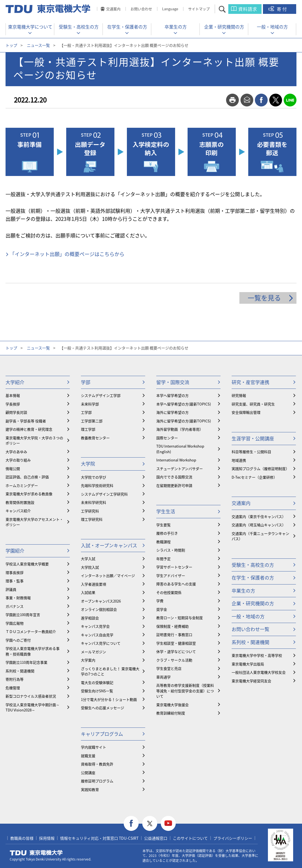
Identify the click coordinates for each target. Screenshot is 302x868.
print (232, 100)
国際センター (167, 438)
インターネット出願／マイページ (108, 575)
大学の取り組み (18, 460)
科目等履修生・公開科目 (251, 452)
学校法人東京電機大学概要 (27, 564)
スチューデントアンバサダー (180, 469)
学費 (160, 601)
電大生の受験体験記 (97, 682)
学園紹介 (15, 551)
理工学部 (88, 429)
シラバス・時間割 (171, 550)
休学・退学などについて (176, 651)
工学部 (86, 412)
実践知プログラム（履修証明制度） (260, 469)
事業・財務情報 (18, 598)
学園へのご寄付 (18, 640)
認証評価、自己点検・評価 (27, 477)
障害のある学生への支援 (176, 584)
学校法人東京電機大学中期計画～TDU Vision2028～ (33, 707)
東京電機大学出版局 (248, 664)
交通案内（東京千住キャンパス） (259, 516)
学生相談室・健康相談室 (176, 643)
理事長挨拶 (15, 572)
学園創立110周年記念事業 (26, 662)
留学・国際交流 (173, 382)
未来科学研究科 (94, 502)
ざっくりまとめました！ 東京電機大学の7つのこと (110, 671)
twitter (276, 100)
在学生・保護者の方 (127, 27)
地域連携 (239, 460)
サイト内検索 (227, 9)
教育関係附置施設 (20, 502)
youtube (168, 824)
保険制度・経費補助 (172, 626)
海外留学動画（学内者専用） (180, 429)
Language (170, 9)
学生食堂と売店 (169, 668)
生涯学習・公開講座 (253, 438)
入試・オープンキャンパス (109, 545)
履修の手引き (167, 533)
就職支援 (88, 756)
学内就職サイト (94, 747)
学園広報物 (15, 623)
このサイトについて (190, 838)
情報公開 (13, 469)
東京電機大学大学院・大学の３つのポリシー (34, 441)
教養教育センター (95, 438)
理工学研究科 (92, 519)
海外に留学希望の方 (172, 412)
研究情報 (239, 395)
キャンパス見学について (101, 643)
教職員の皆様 (22, 838)
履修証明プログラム (97, 781)
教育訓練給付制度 (171, 713)
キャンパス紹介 (18, 511)
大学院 (88, 464)
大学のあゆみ (16, 452)
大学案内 (88, 660)
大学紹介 (15, 382)
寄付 (282, 9)
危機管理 (13, 688)
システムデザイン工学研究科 (104, 494)
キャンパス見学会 (95, 626)
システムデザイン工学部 (101, 395)
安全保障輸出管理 (246, 412)
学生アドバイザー (171, 575)
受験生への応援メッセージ (103, 708)
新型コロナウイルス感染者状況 (31, 696)
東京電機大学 (36, 853)
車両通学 (163, 677)
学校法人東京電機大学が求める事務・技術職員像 (33, 651)
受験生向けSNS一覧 (97, 691)
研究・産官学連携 (250, 382)
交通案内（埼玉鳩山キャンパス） (259, 525)
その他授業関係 (169, 592)
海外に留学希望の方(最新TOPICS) (184, 421)
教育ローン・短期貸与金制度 (180, 618)
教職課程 (163, 542)
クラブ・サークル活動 (174, 660)
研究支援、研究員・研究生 (253, 404)
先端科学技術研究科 (97, 485)
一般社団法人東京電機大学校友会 (259, 672)
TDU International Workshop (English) (180, 449)
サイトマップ (199, 9)
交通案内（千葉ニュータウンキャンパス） (260, 536)
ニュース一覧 (38, 45)
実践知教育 (90, 789)
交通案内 (113, 9)
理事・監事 (15, 581)
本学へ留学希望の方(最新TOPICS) (184, 404)
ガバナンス (15, 606)
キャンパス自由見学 (97, 635)
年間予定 (163, 559)
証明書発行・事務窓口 (174, 635)
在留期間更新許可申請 (174, 485)
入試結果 (88, 592)
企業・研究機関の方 (224, 27)
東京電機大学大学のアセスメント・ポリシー (34, 522)
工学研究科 (90, 511)
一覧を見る (264, 298)
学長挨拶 (13, 404)
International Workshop (176, 460)
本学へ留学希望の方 (172, 395)
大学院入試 (90, 567)
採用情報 (47, 838)
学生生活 (166, 511)
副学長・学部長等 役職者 (26, 421)
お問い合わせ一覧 (250, 629)
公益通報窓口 (156, 838)
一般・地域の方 (272, 27)
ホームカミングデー (22, 485)
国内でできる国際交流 (174, 477)
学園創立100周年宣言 (23, 615)
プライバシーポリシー (233, 838)
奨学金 (162, 609)
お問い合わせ (141, 9)
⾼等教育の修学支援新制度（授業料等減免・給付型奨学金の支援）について (185, 691)
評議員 (11, 589)
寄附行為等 (15, 679)
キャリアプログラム (102, 734)
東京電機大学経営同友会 (251, 681)
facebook (261, 100)
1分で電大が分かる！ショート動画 (109, 699)
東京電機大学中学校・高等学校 (257, 655)
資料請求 (248, 9)
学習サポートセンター (174, 567)
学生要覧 (163, 525)
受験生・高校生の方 (79, 27)
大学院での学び (94, 477)
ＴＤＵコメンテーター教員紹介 (31, 631)
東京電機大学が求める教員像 (29, 494)
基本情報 (13, 395)
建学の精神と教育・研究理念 (29, 429)
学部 (86, 382)
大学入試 (88, 559)
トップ (11, 45)
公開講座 (88, 773)
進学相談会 (90, 618)
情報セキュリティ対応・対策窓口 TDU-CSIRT (99, 838)
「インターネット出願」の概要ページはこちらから (67, 254)
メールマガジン (94, 652)
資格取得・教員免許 (97, 764)
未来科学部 (90, 404)
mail (247, 100)
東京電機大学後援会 (172, 705)
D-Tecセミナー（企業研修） (254, 477)
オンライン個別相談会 (99, 609)
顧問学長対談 (16, 412)
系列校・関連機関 (20, 671)
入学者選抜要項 (94, 584)
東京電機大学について (30, 27)
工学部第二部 (92, 421)
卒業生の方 (176, 27)
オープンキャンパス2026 (101, 601)
